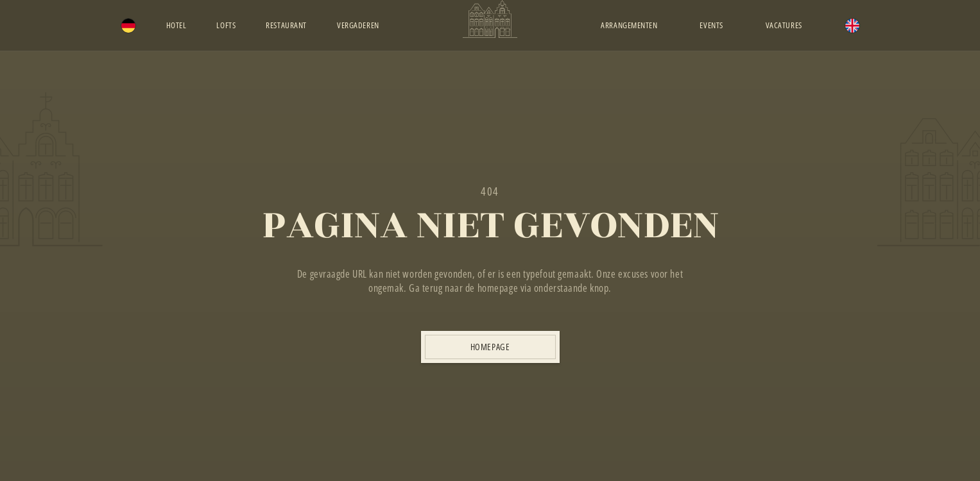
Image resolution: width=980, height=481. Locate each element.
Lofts (226, 25)
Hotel (176, 25)
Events (711, 25)
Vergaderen (358, 25)
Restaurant (286, 25)
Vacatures (784, 25)
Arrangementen (629, 25)
